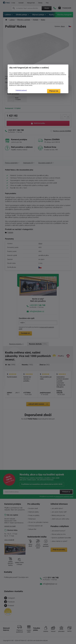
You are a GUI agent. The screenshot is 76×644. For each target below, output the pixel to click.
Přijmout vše (54, 91)
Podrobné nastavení (21, 90)
